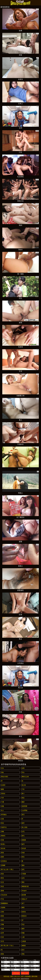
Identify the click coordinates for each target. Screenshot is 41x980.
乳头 (23, 772)
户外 (23, 789)
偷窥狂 (24, 946)
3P (23, 920)
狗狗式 (3, 836)
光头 (2, 768)
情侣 (2, 823)
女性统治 (4, 861)
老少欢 (24, 785)
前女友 (3, 848)
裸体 (2, 954)
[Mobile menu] (2, 3)
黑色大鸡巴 (5, 777)
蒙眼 (2, 789)
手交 (2, 899)
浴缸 (2, 772)
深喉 (2, 831)
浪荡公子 (24, 899)
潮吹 (23, 882)
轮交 (2, 886)
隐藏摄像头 (5, 903)
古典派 (24, 941)
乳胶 (2, 929)
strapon (24, 891)
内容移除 (28, 976)
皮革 (2, 933)
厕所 (23, 929)
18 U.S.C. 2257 (19, 976)
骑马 (23, 836)
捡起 (23, 798)
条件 (12, 976)
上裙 (23, 937)
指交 (2, 874)
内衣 (2, 937)
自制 (2, 912)
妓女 (23, 950)
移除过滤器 (25, 973)
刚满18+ (24, 916)
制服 (23, 933)
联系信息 (6, 976)
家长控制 (35, 976)
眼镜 (2, 891)
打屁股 (24, 874)
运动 (23, 878)
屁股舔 (24, 840)
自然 (23, 768)
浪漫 (2, 840)
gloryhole (4, 895)
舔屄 (23, 823)
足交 (2, 882)
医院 (2, 916)
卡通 (2, 802)
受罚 (23, 815)
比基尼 (3, 785)
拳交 (2, 878)
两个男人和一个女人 (7, 946)
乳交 (23, 924)
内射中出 (4, 827)
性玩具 (24, 848)
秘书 (23, 844)
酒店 (2, 920)
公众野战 (24, 810)
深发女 (3, 793)
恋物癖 (3, 865)
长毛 (2, 941)
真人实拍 (24, 827)
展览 (2, 853)
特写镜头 (4, 815)
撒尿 (23, 802)
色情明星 (24, 806)
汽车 (2, 798)
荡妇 (23, 865)
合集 (2, 819)
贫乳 (23, 869)
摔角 (23, 954)
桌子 (23, 903)
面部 (2, 857)
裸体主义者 (25, 777)
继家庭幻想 (25, 886)
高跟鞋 (3, 908)
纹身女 (24, 912)
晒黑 (23, 908)
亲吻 (2, 924)
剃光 (23, 857)
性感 (23, 853)
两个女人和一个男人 (7, 869)
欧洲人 (3, 844)
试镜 (2, 806)
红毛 (23, 831)
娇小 (23, 793)
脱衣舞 (24, 895)
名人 (2, 810)
